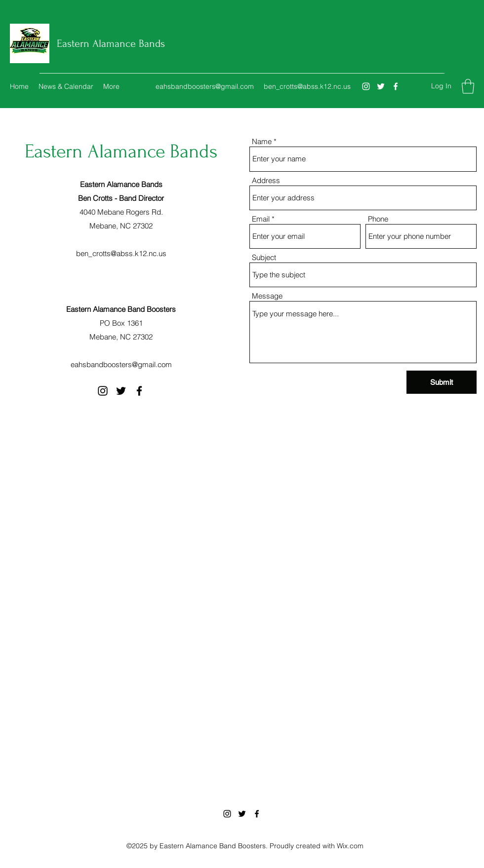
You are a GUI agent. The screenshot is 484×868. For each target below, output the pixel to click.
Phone (378, 219)
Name (262, 141)
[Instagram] (366, 86)
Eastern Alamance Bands (111, 43)
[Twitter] (381, 86)
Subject (264, 257)
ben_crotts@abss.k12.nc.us (307, 86)
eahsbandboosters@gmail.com (205, 86)
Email (261, 219)
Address (266, 180)
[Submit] (442, 382)
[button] (468, 86)
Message (267, 296)
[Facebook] (396, 86)
